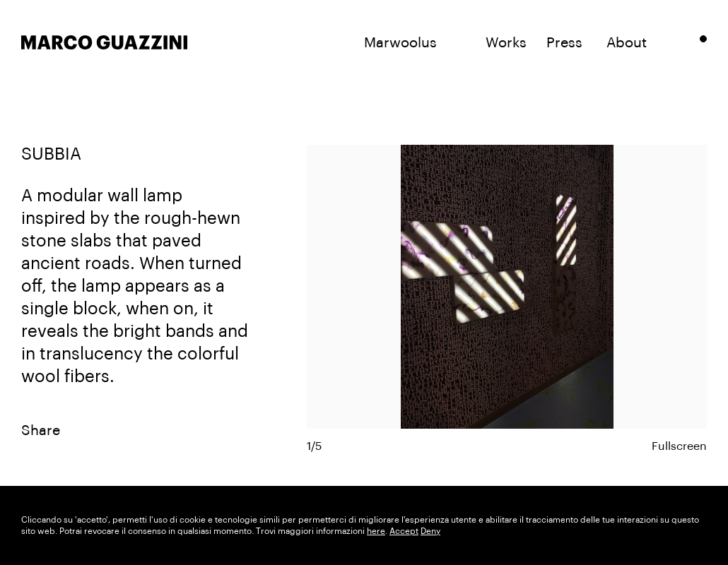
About (627, 43)
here (376, 531)
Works (506, 43)
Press (564, 43)
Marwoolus (400, 43)
